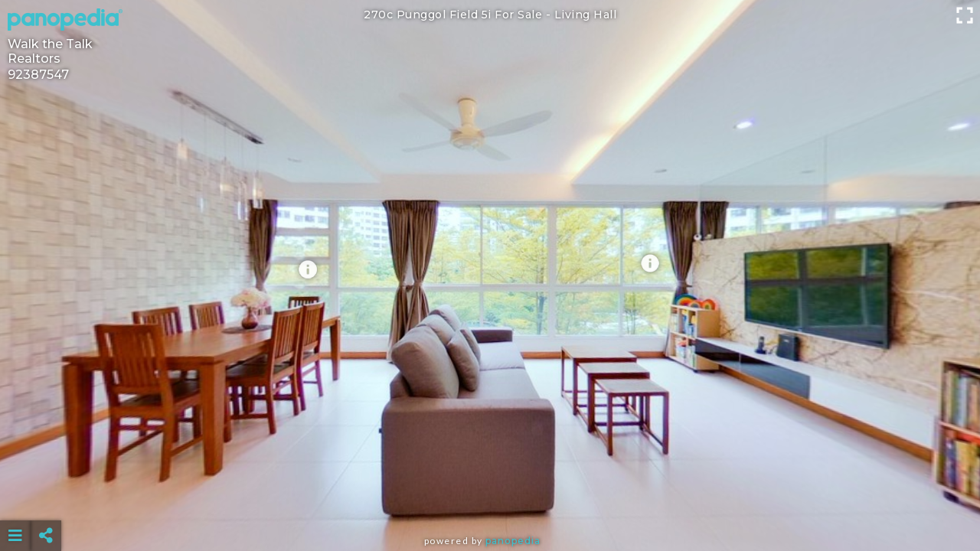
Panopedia (513, 541)
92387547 (38, 75)
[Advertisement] (490, 497)
